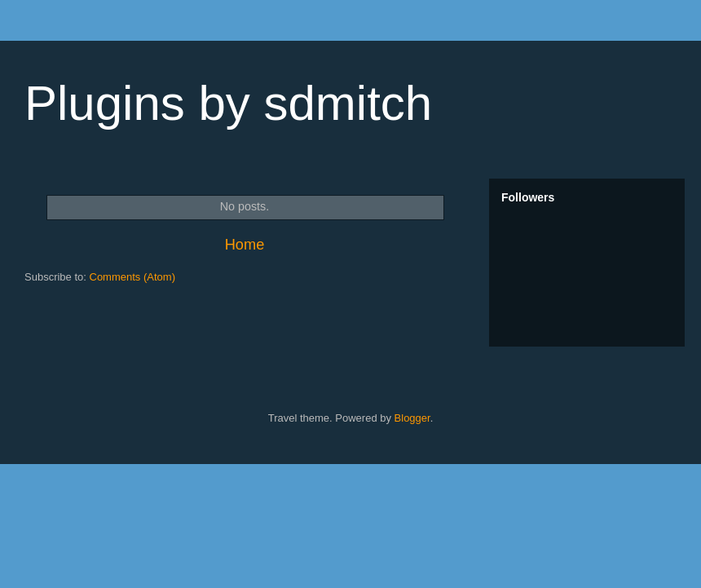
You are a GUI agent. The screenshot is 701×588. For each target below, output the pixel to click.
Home (245, 245)
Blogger (412, 418)
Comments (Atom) (132, 277)
